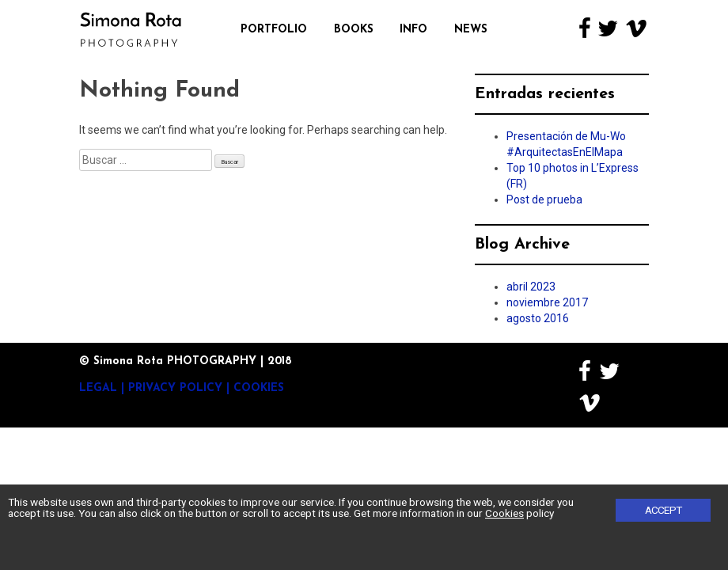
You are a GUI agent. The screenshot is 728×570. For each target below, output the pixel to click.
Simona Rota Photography (131, 29)
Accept (664, 510)
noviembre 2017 (547, 302)
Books (354, 30)
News (471, 30)
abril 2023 (531, 287)
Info (413, 30)
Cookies (259, 388)
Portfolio (274, 30)
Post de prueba (544, 199)
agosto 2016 (538, 318)
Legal (98, 388)
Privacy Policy (175, 388)
